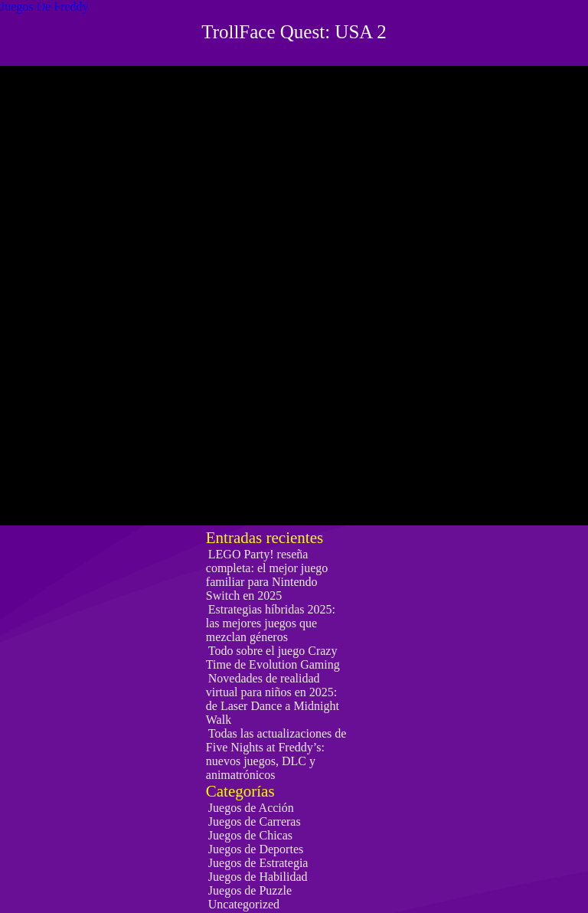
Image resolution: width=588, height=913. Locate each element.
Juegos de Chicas (250, 835)
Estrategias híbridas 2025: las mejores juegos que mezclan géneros (271, 623)
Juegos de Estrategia (258, 863)
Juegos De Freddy (44, 7)
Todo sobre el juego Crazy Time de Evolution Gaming (273, 658)
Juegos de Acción (251, 808)
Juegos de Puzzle (250, 890)
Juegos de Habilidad (258, 877)
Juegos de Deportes (256, 849)
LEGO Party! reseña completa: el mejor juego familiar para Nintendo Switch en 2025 (267, 575)
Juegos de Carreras (255, 821)
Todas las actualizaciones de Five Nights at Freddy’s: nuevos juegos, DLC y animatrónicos (276, 754)
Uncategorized (244, 904)
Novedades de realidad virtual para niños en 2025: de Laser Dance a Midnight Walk (273, 699)
